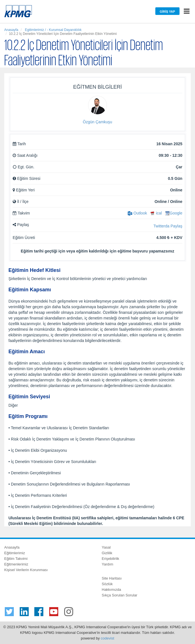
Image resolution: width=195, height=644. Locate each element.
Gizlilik (107, 553)
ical (156, 213)
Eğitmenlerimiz (16, 564)
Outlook (137, 213)
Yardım (108, 564)
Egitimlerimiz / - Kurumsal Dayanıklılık (53, 30)
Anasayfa (11, 30)
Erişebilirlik (111, 559)
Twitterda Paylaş (168, 226)
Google (174, 213)
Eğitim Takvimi (16, 559)
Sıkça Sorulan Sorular (120, 595)
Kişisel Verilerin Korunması (26, 570)
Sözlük (107, 584)
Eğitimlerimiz (15, 553)
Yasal (106, 547)
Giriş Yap (167, 12)
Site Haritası (112, 578)
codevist (107, 638)
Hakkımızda (112, 590)
